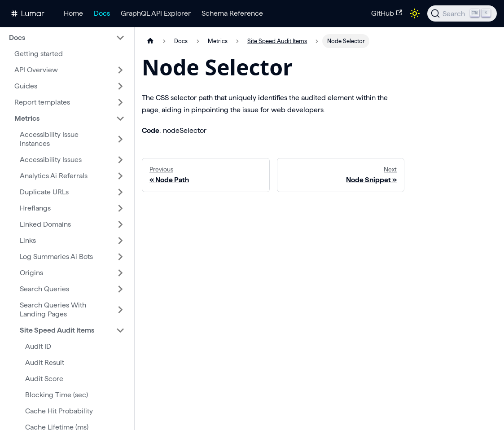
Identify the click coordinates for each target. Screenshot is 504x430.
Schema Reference (232, 13)
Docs (102, 13)
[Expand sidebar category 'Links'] (120, 241)
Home (73, 13)
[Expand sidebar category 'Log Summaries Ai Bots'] (120, 257)
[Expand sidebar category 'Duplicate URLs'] (120, 192)
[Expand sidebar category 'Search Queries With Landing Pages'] (120, 310)
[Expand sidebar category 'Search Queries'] (120, 289)
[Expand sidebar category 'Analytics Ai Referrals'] (120, 176)
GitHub (387, 13)
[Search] (462, 13)
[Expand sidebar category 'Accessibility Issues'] (120, 160)
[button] (67, 38)
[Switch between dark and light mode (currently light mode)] (415, 13)
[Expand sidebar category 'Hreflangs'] (120, 208)
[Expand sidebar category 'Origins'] (120, 273)
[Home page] (150, 41)
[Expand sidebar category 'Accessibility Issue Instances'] (120, 139)
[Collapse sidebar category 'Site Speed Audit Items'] (120, 330)
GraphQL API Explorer (156, 13)
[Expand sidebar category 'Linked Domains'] (120, 224)
